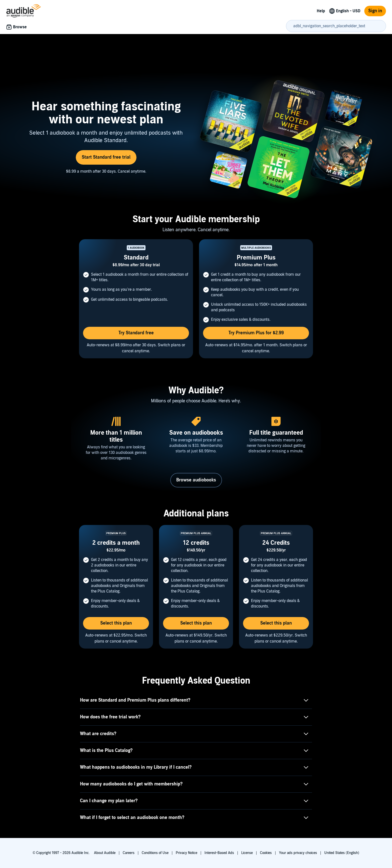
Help (321, 11)
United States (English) (342, 853)
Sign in (375, 11)
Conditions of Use (155, 853)
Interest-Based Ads (219, 853)
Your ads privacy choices (298, 853)
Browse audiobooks (196, 480)
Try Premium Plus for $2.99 (256, 333)
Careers (129, 853)
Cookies (266, 853)
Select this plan (116, 623)
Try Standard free (136, 333)
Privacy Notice (186, 853)
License (247, 853)
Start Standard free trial (106, 157)
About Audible (105, 853)
